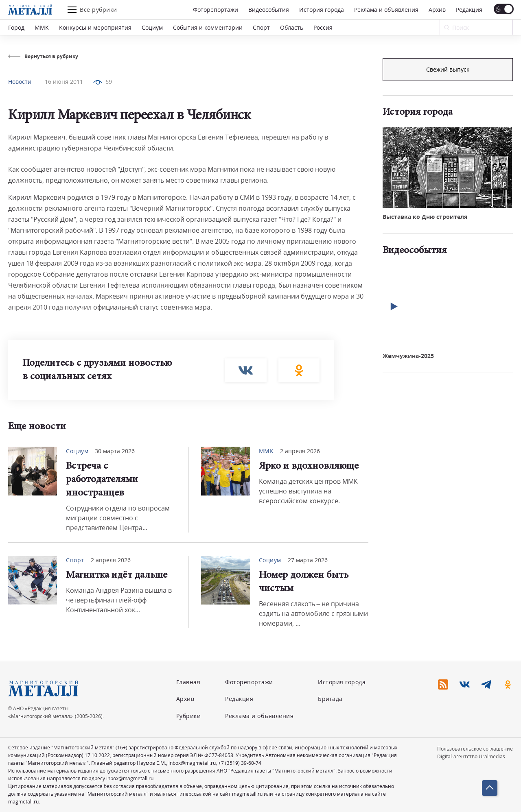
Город (16, 27)
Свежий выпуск (448, 207)
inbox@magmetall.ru (192, 763)
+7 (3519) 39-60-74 (240, 763)
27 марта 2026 (308, 560)
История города (322, 10)
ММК (42, 27)
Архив (437, 10)
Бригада (330, 699)
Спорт (261, 27)
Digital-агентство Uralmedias (471, 756)
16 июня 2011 (64, 82)
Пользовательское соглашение (475, 749)
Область (292, 27)
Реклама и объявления (386, 10)
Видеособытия (269, 10)
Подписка (448, 69)
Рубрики (189, 716)
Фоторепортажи (216, 10)
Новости (20, 82)
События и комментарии (208, 27)
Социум (152, 27)
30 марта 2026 (115, 451)
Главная (188, 682)
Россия (323, 27)
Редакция (469, 10)
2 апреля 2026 (300, 451)
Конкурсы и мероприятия (95, 27)
